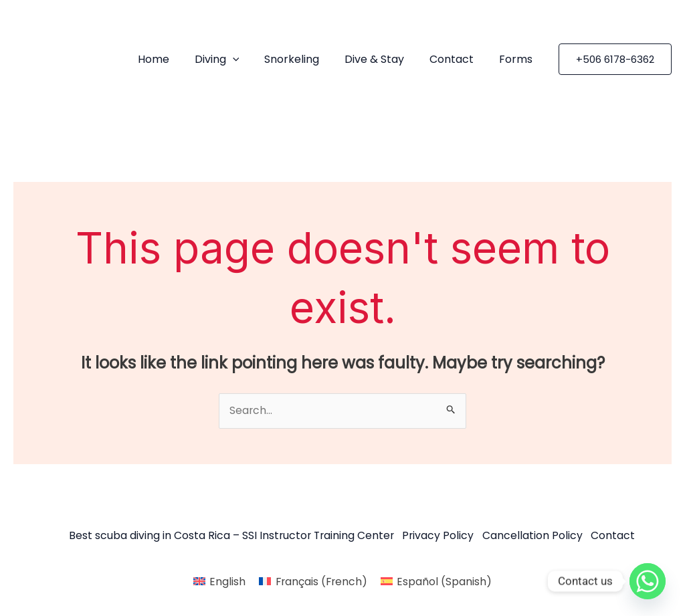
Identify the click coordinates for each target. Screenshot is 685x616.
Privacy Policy (438, 537)
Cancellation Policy (534, 537)
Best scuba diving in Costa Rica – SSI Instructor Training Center (228, 537)
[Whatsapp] (648, 581)
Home (175, 59)
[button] (615, 59)
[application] (250, 60)
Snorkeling (306, 59)
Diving (234, 60)
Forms (518, 59)
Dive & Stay (384, 59)
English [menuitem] (226, 581)
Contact (458, 59)
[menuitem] (218, 581)
